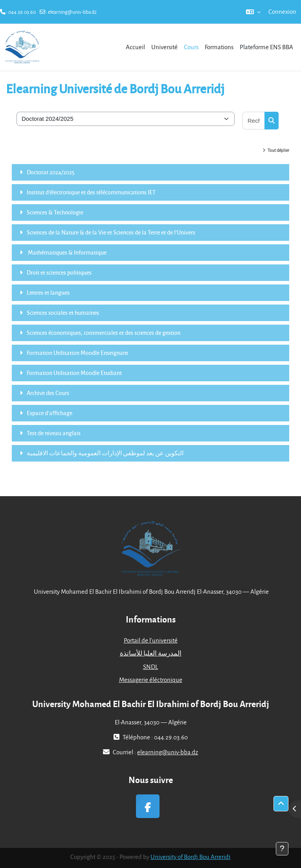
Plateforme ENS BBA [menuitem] (266, 47)
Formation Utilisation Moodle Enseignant (77, 353)
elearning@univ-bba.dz (72, 12)
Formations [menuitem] (219, 47)
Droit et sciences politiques (59, 272)
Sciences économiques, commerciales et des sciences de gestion (104, 332)
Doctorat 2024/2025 (51, 172)
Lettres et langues (48, 292)
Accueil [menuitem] (135, 47)
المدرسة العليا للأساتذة (151, 653)
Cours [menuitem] (191, 47)
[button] (253, 12)
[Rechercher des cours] (254, 121)
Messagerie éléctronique (151, 680)
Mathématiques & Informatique (67, 252)
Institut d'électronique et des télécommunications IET (91, 192)
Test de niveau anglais (54, 433)
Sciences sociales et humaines (63, 312)
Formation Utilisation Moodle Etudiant (74, 373)
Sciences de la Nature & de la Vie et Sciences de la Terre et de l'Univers (111, 232)
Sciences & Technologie (55, 212)
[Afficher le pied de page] (282, 849)
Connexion (282, 11)
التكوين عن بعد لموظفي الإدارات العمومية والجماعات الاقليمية (105, 453)
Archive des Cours (48, 393)
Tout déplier (278, 150)
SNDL (150, 667)
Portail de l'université (151, 640)
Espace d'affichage (50, 413)
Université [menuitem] (164, 47)
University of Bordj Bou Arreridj (191, 857)
